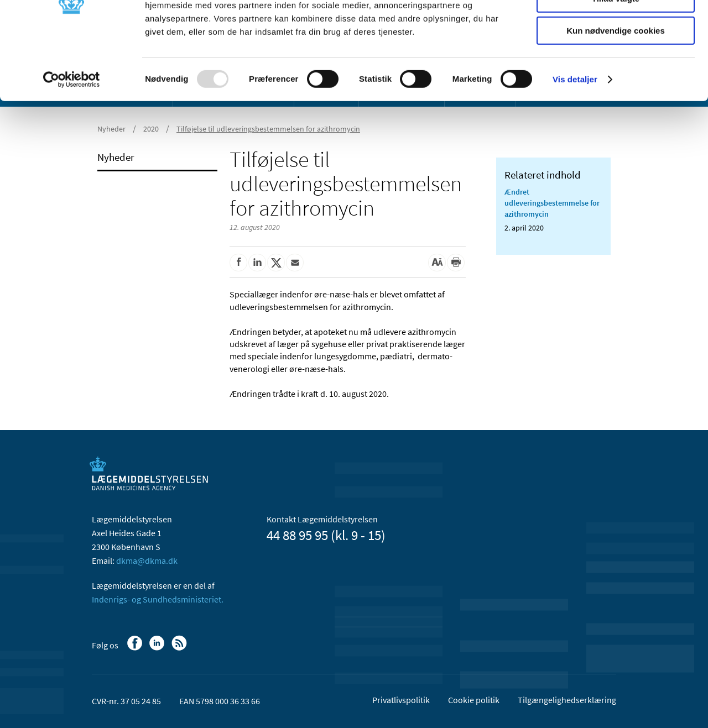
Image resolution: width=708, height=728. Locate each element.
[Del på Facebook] (238, 263)
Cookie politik (474, 700)
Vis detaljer (575, 141)
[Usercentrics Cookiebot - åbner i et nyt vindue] (72, 141)
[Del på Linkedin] (257, 263)
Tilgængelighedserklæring (567, 700)
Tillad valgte (616, 60)
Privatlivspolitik (401, 700)
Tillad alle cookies (616, 27)
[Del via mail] (295, 263)
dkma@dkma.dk (147, 561)
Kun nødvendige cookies (616, 92)
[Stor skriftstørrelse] (437, 263)
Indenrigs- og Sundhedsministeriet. (158, 599)
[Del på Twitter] (276, 263)
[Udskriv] (456, 263)
